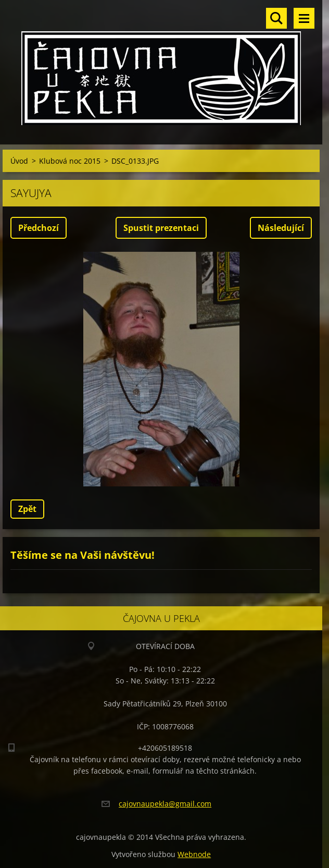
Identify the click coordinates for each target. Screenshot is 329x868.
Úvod (19, 161)
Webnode (194, 854)
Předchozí (39, 228)
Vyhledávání (276, 18)
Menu (304, 18)
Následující (281, 228)
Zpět (27, 509)
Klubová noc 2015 (70, 161)
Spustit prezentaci (161, 228)
